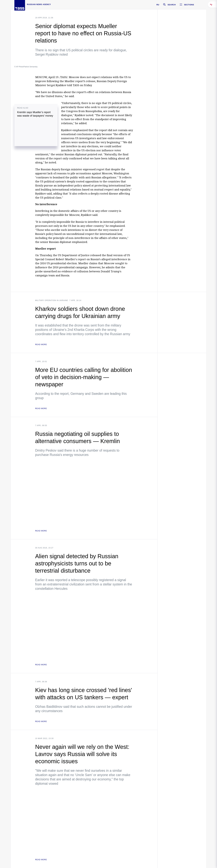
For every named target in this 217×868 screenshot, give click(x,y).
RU (158, 5)
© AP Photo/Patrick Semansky (26, 67)
